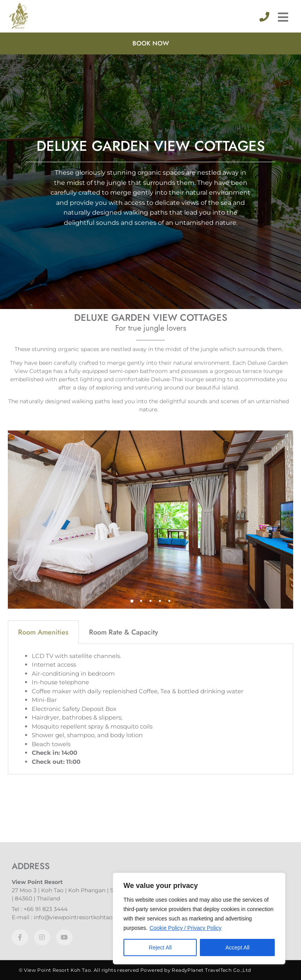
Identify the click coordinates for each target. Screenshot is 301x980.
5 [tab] (169, 296)
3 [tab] (150, 296)
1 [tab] (132, 296)
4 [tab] (160, 296)
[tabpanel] (150, 214)
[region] (199, 919)
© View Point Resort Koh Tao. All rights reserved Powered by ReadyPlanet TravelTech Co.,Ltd (135, 970)
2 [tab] (141, 296)
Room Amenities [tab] (43, 327)
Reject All (160, 947)
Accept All (237, 947)
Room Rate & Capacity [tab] (124, 327)
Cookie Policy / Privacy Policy (185, 928)
